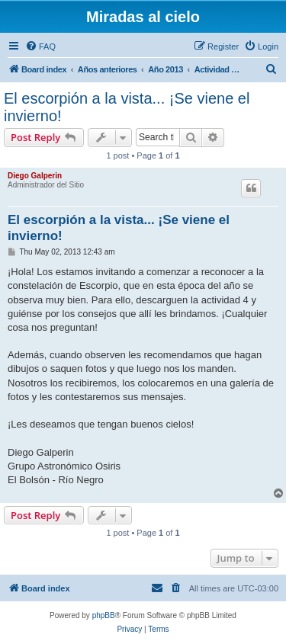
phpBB (104, 615)
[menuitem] (40, 46)
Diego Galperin (35, 176)
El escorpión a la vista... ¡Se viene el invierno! (127, 107)
